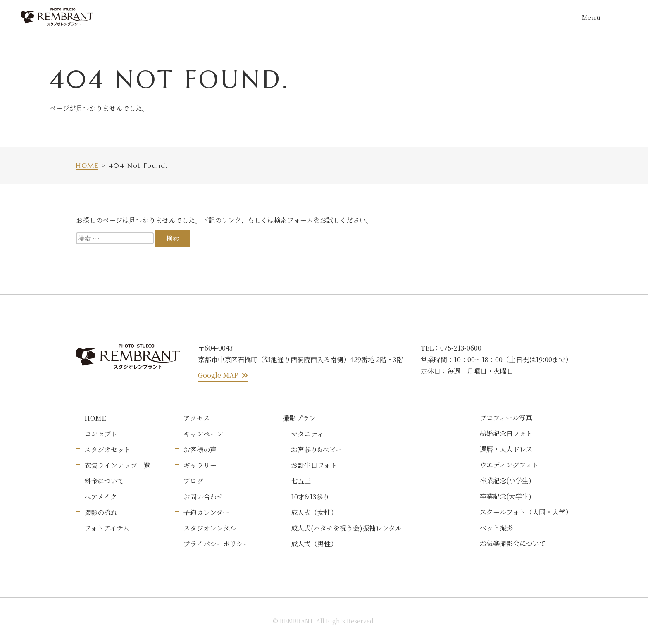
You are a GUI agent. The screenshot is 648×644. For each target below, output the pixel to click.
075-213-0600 (461, 348)
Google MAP (223, 375)
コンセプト (101, 434)
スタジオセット (107, 450)
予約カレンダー (206, 512)
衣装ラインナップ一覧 (117, 465)
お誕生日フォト (314, 465)
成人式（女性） (314, 512)
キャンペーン (203, 434)
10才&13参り (310, 497)
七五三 (301, 481)
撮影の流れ (101, 512)
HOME (95, 418)
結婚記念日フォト (506, 433)
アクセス (197, 418)
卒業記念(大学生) (506, 496)
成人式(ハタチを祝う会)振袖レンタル (346, 528)
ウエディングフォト (509, 465)
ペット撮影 (496, 528)
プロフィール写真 (506, 418)
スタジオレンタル (210, 528)
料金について (104, 481)
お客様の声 (200, 450)
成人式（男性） (314, 544)
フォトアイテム (107, 528)
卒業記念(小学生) (506, 481)
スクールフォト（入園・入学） (526, 512)
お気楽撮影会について (513, 543)
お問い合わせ (203, 497)
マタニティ (307, 434)
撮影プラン (299, 418)
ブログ (193, 481)
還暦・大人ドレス (506, 449)
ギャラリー (200, 465)
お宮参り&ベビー (316, 450)
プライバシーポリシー (217, 544)
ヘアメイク (101, 497)
